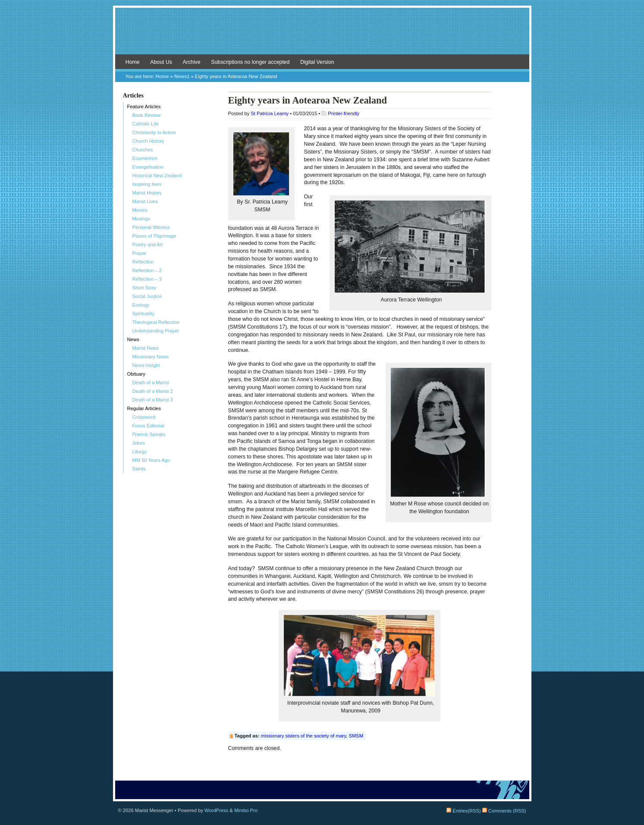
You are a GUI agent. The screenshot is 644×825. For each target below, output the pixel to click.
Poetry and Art (148, 245)
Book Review (146, 115)
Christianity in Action (154, 132)
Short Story (145, 288)
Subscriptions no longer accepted (250, 62)
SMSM (356, 736)
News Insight (146, 365)
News (133, 339)
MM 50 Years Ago (151, 460)
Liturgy (140, 452)
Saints (139, 469)
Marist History (147, 193)
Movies (140, 210)
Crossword (144, 417)
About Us (161, 62)
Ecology (141, 305)
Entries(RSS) (463, 811)
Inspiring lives (147, 184)
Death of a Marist (151, 383)
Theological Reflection (156, 322)
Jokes (139, 443)
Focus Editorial (148, 426)
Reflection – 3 (147, 279)
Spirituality (144, 314)
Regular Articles (144, 408)
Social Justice (147, 296)
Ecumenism (145, 158)
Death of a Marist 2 (153, 391)
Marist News (146, 348)
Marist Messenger (322, 35)
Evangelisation (148, 167)
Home (133, 62)
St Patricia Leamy (270, 113)
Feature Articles (144, 107)
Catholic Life (146, 124)
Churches (143, 150)
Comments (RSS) (504, 811)
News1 (182, 76)
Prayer (140, 253)
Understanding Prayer (156, 331)
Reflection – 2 (147, 270)
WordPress (216, 810)
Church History (148, 141)
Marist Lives (145, 201)
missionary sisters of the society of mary (304, 736)
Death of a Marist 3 (153, 400)
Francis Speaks (149, 434)
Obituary (136, 374)
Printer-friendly (344, 113)
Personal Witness (151, 227)
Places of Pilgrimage (154, 236)
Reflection (143, 262)
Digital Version (317, 62)
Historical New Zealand (157, 176)
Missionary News (151, 357)
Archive (192, 62)
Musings (141, 219)
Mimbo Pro (246, 810)
